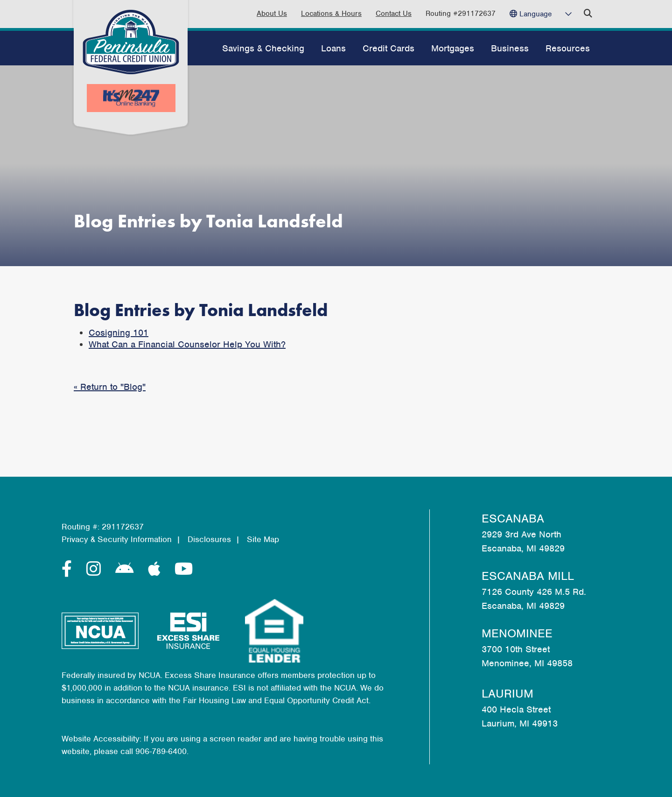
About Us (272, 14)
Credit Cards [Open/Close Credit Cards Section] (388, 48)
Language (535, 14)
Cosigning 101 (119, 333)
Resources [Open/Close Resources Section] (568, 48)
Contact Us (394, 14)
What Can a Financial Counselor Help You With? (187, 344)
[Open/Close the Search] (588, 14)
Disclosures (209, 539)
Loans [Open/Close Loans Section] (333, 48)
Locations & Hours (331, 14)
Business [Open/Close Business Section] (510, 48)
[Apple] (157, 569)
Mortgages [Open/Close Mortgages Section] (453, 48)
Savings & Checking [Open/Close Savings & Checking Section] (263, 48)
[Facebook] (69, 569)
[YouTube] (184, 569)
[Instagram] (96, 569)
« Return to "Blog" (110, 387)
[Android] (127, 569)
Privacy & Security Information (117, 539)
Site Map (263, 539)
